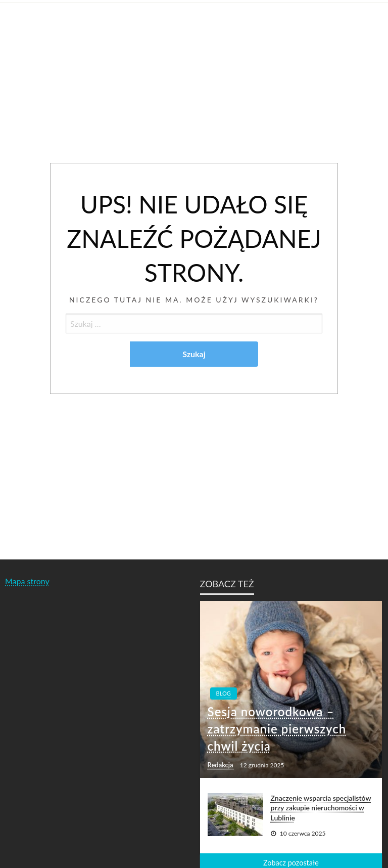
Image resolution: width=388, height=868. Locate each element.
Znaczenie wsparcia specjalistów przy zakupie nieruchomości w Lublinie (321, 808)
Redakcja (221, 765)
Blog (224, 693)
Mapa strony (27, 581)
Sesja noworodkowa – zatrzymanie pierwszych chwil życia (277, 728)
